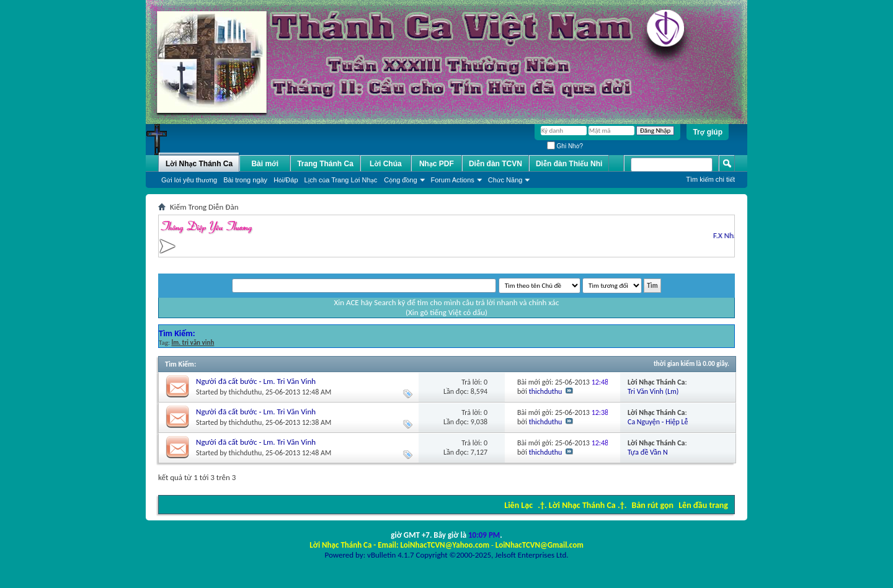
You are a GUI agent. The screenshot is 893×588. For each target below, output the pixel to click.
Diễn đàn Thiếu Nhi (569, 164)
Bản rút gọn (653, 505)
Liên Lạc (518, 505)
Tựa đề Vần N (648, 452)
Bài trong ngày (245, 180)
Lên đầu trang (703, 505)
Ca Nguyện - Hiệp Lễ (658, 422)
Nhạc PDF (437, 164)
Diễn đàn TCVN (495, 164)
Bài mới (265, 164)
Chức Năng (505, 180)
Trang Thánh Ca (325, 164)
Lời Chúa (386, 164)
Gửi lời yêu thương (189, 180)
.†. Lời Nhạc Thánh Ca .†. (582, 505)
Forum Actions (453, 180)
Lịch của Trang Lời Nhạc (341, 180)
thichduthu (246, 392)
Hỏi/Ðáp (286, 180)
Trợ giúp (708, 132)
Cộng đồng (400, 180)
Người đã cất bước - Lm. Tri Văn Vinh (256, 381)
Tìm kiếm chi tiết (710, 179)
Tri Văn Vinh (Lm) (653, 391)
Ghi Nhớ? (565, 146)
